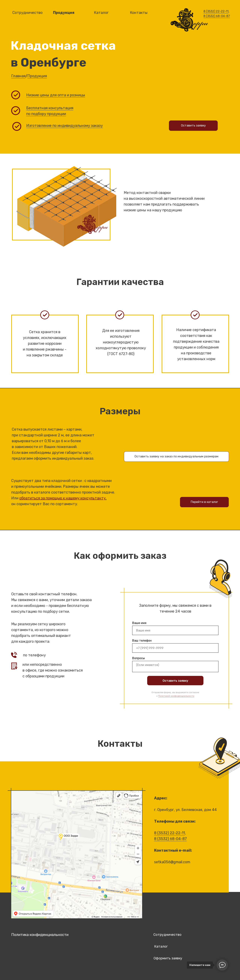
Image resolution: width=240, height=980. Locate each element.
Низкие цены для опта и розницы (56, 95)
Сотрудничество (167, 935)
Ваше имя (139, 623)
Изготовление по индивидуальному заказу (64, 126)
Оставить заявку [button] (193, 125)
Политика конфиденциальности (40, 935)
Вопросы (138, 658)
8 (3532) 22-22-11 (216, 11)
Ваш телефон (142, 641)
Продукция (37, 76)
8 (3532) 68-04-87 (217, 16)
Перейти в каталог (204, 502)
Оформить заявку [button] (168, 958)
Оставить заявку (175, 681)
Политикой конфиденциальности (176, 696)
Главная (18, 76)
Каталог (101, 13)
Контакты (139, 13)
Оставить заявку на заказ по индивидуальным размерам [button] (176, 456)
